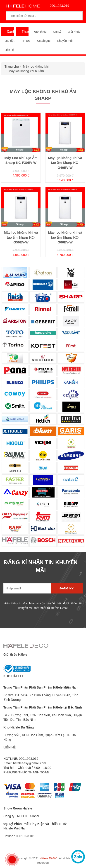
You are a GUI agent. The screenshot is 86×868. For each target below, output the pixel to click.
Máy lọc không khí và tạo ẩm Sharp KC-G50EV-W (21, 237)
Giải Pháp (74, 32)
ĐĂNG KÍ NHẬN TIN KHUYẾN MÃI (41, 566)
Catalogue (44, 41)
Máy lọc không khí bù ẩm (26, 71)
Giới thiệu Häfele (15, 655)
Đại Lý (57, 32)
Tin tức (26, 41)
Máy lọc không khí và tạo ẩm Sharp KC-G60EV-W (65, 237)
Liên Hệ (10, 50)
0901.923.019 (58, 6)
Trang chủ (12, 66)
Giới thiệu (40, 32)
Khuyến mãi (65, 41)
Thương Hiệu (24, 33)
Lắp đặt (10, 41)
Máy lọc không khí (36, 66)
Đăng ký (67, 588)
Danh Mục (9, 33)
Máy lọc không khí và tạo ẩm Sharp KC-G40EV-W (65, 163)
